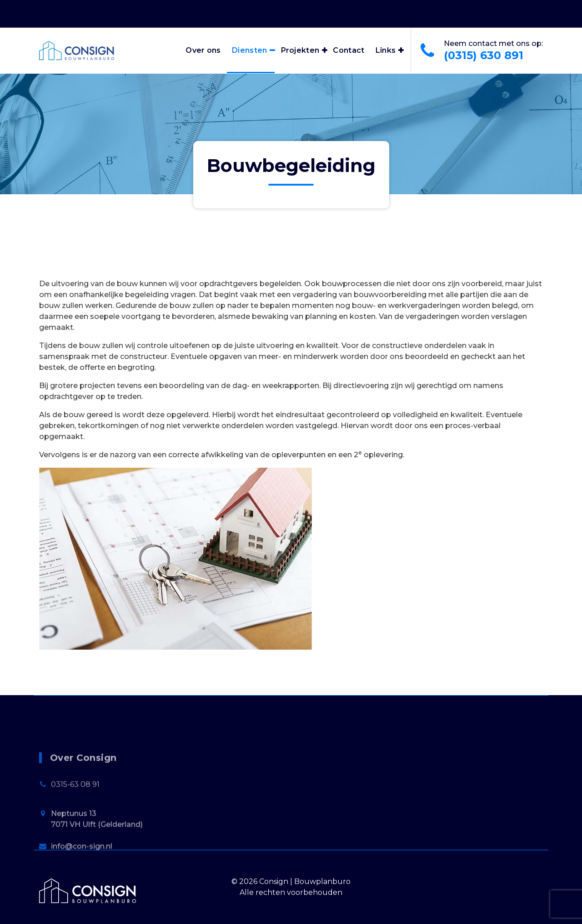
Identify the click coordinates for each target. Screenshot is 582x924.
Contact (349, 50)
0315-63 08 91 (75, 842)
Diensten (249, 50)
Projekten (300, 50)
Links (386, 50)
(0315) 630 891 (484, 55)
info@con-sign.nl (82, 904)
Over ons (203, 50)
